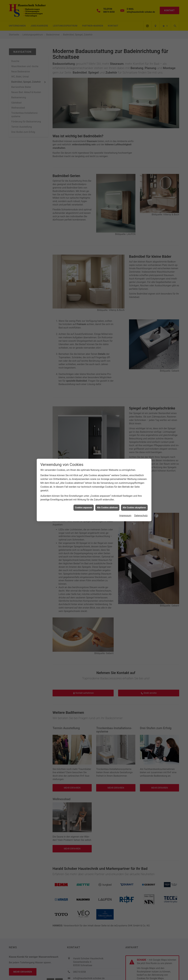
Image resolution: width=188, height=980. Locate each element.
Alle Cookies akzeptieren (134, 508)
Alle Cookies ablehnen (107, 508)
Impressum (125, 516)
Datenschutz (141, 516)
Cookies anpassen (84, 508)
